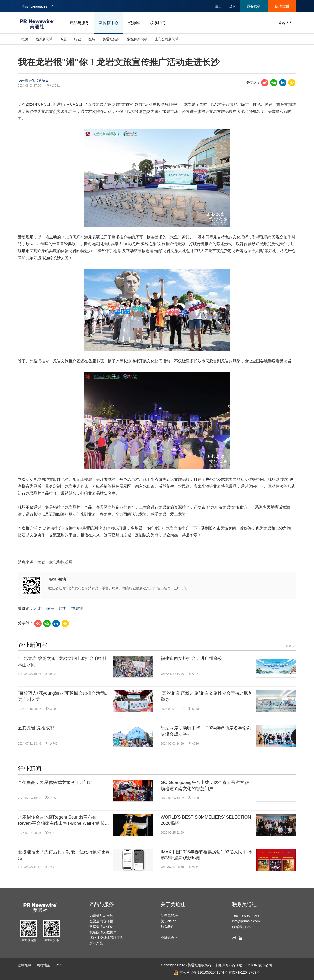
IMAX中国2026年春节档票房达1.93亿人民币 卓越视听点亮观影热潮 (207, 855)
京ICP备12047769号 (244, 972)
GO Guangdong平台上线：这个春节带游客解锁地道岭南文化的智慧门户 (205, 786)
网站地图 (43, 965)
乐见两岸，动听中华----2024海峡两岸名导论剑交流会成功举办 (206, 731)
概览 (25, 39)
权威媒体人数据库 (103, 932)
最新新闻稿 (44, 39)
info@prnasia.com (246, 921)
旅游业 (77, 609)
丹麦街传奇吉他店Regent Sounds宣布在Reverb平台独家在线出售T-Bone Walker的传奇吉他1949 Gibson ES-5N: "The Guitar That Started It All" (63, 821)
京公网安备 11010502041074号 (200, 972)
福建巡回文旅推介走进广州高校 (191, 658)
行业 (78, 39)
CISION (251, 965)
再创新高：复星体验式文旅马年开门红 (55, 782)
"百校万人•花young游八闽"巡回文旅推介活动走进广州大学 (63, 696)
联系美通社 (244, 904)
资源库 (134, 23)
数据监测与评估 (101, 927)
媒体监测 (282, 6)
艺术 (38, 609)
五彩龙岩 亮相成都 (36, 728)
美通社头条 (111, 39)
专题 (63, 39)
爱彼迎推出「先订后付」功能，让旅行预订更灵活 (64, 855)
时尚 (63, 609)
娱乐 (50, 609)
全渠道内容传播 (101, 921)
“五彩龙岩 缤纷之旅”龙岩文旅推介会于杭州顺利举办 (207, 696)
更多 (291, 646)
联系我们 (157, 23)
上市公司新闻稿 (167, 39)
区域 (92, 39)
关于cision (168, 921)
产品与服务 (79, 23)
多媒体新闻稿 (137, 39)
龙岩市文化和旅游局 (33, 81)
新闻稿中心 (109, 23)
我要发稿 (254, 6)
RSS (59, 965)
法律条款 (25, 965)
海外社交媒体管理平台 (106, 938)
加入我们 (167, 927)
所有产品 (96, 943)
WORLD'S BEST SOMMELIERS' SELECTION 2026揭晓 (206, 820)
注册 (218, 6)
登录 (232, 6)
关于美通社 (173, 904)
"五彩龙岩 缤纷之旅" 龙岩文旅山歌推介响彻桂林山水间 (62, 662)
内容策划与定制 (101, 916)
